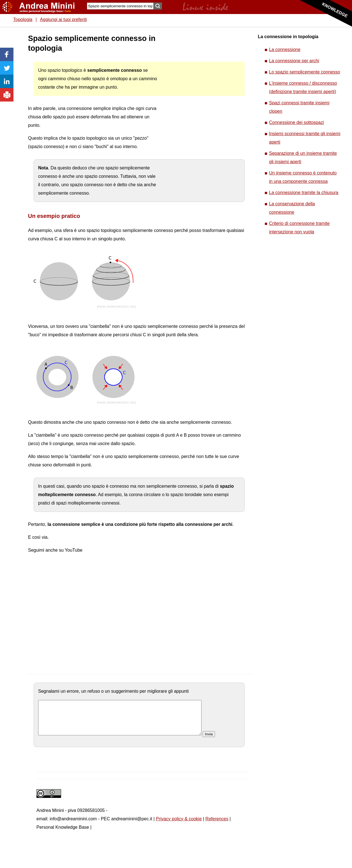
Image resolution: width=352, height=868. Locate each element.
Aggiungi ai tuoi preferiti (63, 19)
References (217, 826)
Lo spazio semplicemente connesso (304, 72)
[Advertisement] (199, 118)
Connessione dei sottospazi (297, 122)
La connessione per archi (294, 61)
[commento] (120, 721)
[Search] (120, 6)
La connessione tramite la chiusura (304, 193)
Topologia (23, 19)
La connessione (285, 49)
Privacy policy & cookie (179, 826)
